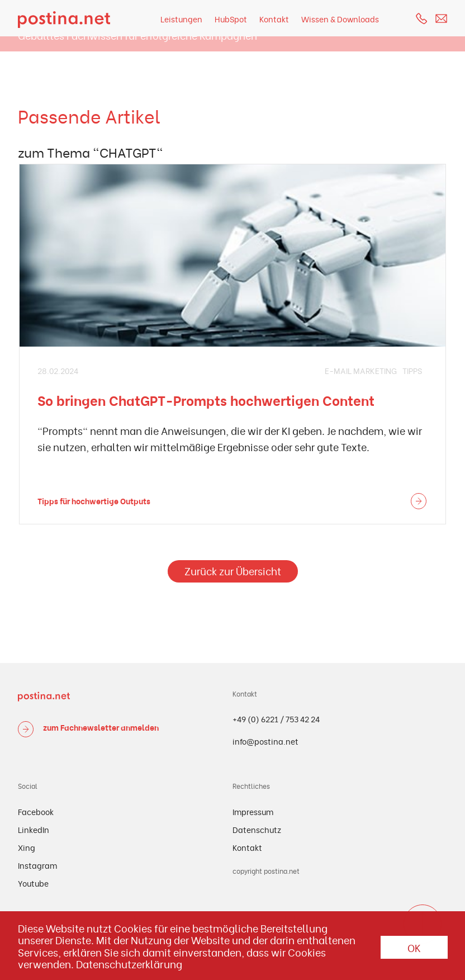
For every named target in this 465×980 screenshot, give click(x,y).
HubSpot (231, 19)
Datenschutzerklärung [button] (129, 964)
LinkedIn (34, 829)
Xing (27, 847)
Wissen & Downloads (340, 19)
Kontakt (274, 19)
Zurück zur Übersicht (233, 571)
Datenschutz (257, 829)
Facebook (36, 811)
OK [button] (414, 947)
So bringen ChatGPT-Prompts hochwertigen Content (206, 400)
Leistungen (181, 19)
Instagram (37, 865)
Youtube (33, 883)
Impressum (253, 811)
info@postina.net (265, 741)
